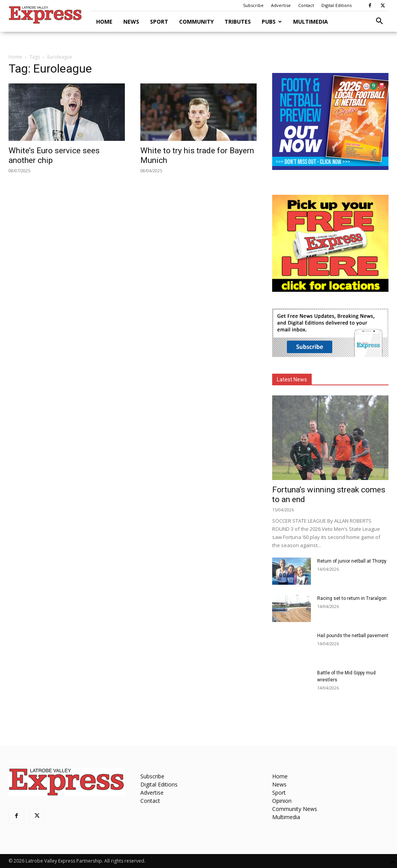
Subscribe (253, 5)
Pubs (272, 22)
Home (104, 22)
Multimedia (311, 22)
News (131, 22)
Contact (306, 5)
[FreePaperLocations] (330, 290)
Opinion (282, 801)
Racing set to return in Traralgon (352, 598)
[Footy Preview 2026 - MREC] (330, 168)
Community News (295, 809)
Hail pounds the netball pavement (353, 636)
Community (196, 22)
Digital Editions (337, 5)
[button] (379, 22)
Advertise (281, 5)
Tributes (238, 22)
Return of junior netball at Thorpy (352, 561)
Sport (159, 22)
